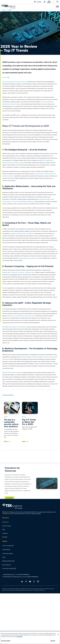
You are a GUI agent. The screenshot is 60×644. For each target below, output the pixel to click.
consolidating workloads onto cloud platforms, (22, 233)
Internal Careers (7, 526)
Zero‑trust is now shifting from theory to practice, (21, 316)
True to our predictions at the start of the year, (15, 82)
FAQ (4, 530)
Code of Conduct (7, 546)
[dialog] (30, 638)
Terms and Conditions (8, 568)
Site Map (5, 537)
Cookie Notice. (19, 637)
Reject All (53, 641)
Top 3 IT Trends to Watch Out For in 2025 (29, 422)
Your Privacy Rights (8, 553)
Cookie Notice (6, 549)
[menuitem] (30, 522)
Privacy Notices (7, 565)
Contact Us (5, 522)
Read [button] (6, 441)
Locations (5, 533)
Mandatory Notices (7, 561)
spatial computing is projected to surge (29, 258)
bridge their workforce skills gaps (13, 372)
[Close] (58, 634)
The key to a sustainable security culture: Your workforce (11, 423)
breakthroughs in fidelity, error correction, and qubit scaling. (19, 272)
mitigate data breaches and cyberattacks (15, 327)
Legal (4, 557)
